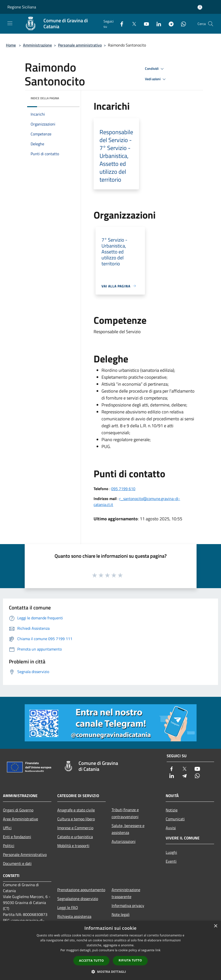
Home (11, 45)
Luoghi (171, 852)
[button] (111, 972)
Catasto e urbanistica (75, 837)
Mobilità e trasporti (73, 846)
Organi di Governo (18, 810)
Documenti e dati (17, 863)
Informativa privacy (128, 905)
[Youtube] (144, 24)
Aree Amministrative (20, 819)
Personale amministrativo (80, 45)
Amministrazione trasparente (126, 893)
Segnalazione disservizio (78, 899)
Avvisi (171, 828)
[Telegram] (169, 24)
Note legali (121, 914)
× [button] (215, 926)
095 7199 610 (123, 489)
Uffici (7, 828)
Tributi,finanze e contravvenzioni (125, 813)
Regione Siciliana (22, 7)
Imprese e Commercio (75, 828)
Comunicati (175, 819)
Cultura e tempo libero (76, 819)
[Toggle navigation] (10, 23)
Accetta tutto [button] (91, 961)
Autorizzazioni (124, 841)
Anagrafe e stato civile (76, 810)
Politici (9, 846)
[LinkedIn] (157, 24)
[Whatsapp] (181, 24)
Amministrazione (37, 45)
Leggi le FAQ (68, 907)
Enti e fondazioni (17, 837)
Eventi (171, 861)
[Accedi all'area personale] (200, 7)
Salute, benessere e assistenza (128, 829)
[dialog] (110, 950)
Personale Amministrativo (25, 854)
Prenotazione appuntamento (81, 890)
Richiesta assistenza (74, 916)
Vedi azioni (156, 79)
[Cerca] (211, 24)
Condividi (155, 69)
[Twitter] (132, 24)
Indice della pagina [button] (45, 98)
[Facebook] (120, 24)
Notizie (172, 810)
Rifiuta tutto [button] (130, 960)
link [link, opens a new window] (158, 950)
